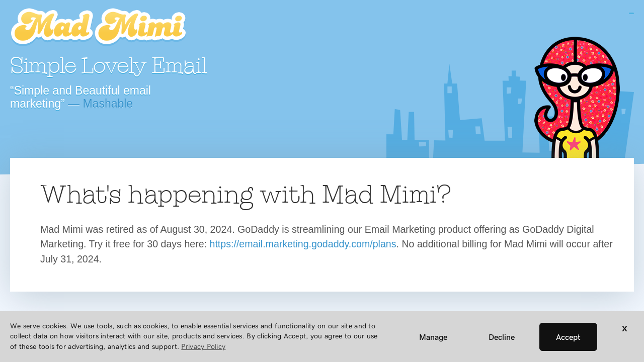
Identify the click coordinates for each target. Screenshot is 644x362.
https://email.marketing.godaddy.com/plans (303, 244)
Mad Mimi (98, 28)
